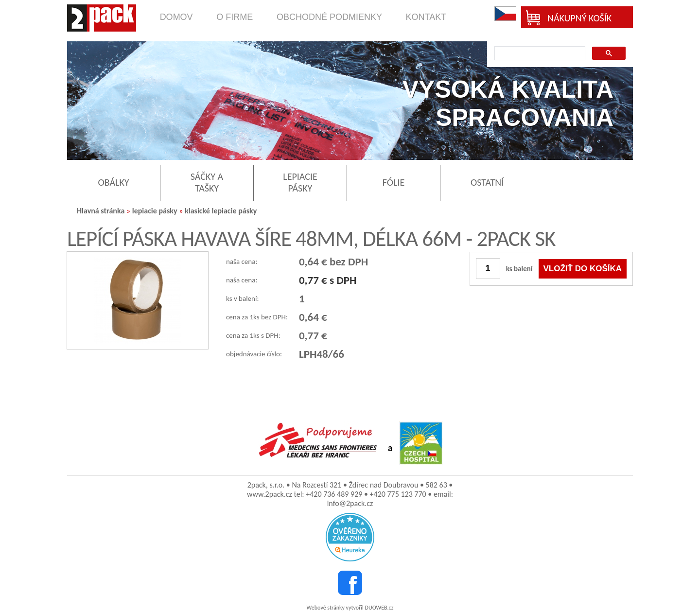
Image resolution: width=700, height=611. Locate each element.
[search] (539, 53)
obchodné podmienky (329, 17)
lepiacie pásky (155, 211)
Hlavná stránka (101, 211)
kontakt (426, 17)
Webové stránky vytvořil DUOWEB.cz (350, 608)
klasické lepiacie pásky (221, 211)
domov (176, 17)
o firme (235, 17)
